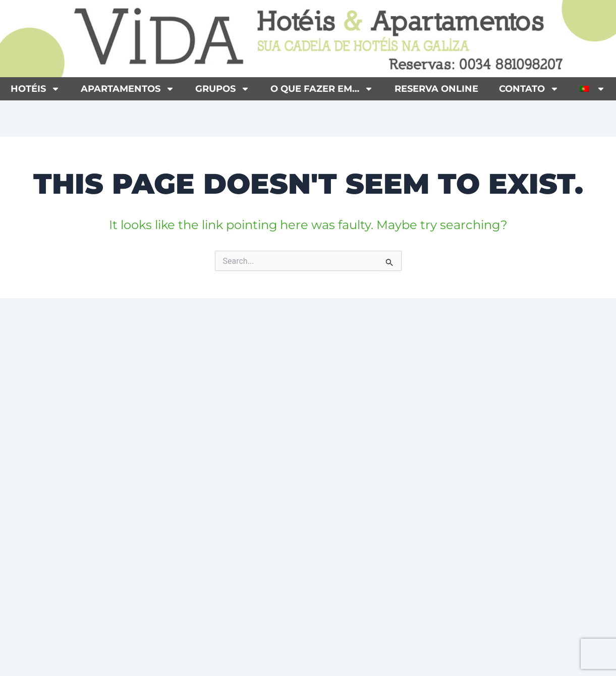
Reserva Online (436, 89)
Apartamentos (128, 89)
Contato (529, 89)
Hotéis (35, 89)
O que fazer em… (322, 89)
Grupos (222, 89)
